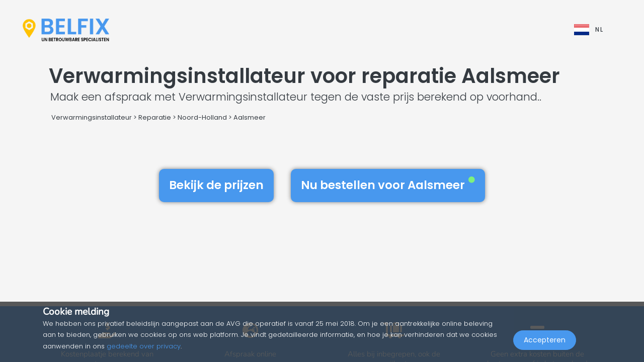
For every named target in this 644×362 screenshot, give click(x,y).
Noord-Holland (202, 117)
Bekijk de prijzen (216, 185)
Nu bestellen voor (388, 185)
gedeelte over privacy (144, 346)
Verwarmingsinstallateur (92, 117)
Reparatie (155, 117)
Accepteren (545, 340)
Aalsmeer (250, 117)
